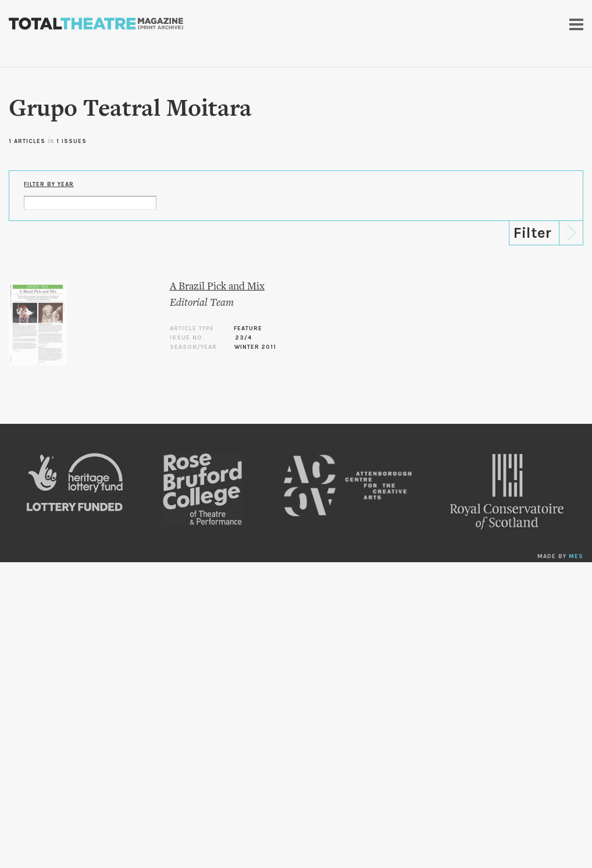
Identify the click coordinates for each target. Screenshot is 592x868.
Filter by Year (49, 184)
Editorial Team (202, 303)
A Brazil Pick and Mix (217, 287)
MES (576, 556)
